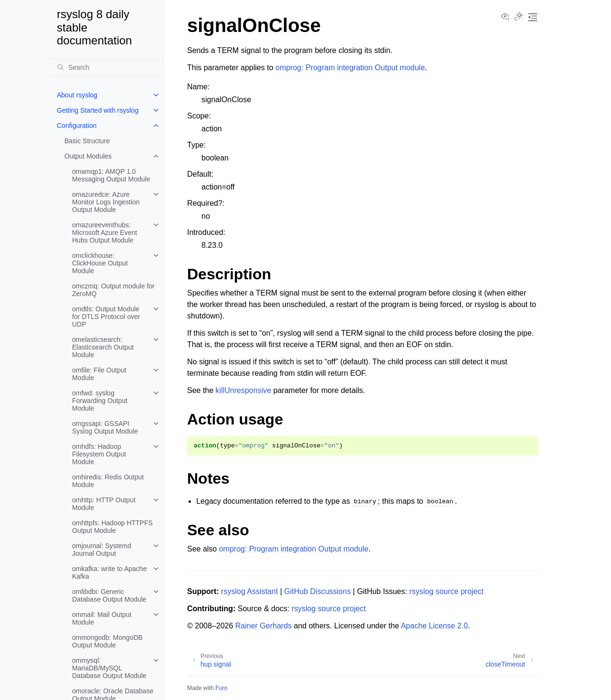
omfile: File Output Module (99, 374)
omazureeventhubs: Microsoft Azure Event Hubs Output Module (105, 233)
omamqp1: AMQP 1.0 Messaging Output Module (111, 175)
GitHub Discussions (317, 591)
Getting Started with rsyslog (98, 110)
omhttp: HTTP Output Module (104, 504)
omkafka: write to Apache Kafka (109, 573)
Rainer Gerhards (263, 626)
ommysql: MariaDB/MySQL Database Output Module (109, 668)
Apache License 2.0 (435, 626)
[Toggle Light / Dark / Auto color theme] (518, 17)
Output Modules (88, 156)
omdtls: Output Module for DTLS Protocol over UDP (106, 317)
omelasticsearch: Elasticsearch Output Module (103, 347)
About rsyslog (77, 95)
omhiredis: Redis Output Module (108, 481)
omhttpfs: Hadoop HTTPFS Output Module (112, 527)
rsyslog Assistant (249, 591)
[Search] (106, 67)
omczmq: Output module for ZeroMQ (113, 290)
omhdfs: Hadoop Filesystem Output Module (99, 454)
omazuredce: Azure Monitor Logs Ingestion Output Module (106, 202)
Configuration (77, 126)
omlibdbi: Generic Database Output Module (109, 595)
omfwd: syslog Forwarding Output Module (100, 401)
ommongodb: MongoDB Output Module (107, 641)
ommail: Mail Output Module (102, 618)
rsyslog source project (446, 591)
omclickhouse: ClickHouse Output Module (100, 263)
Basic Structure (87, 141)
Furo (221, 688)
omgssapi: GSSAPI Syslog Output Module (105, 427)
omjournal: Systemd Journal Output (102, 550)
